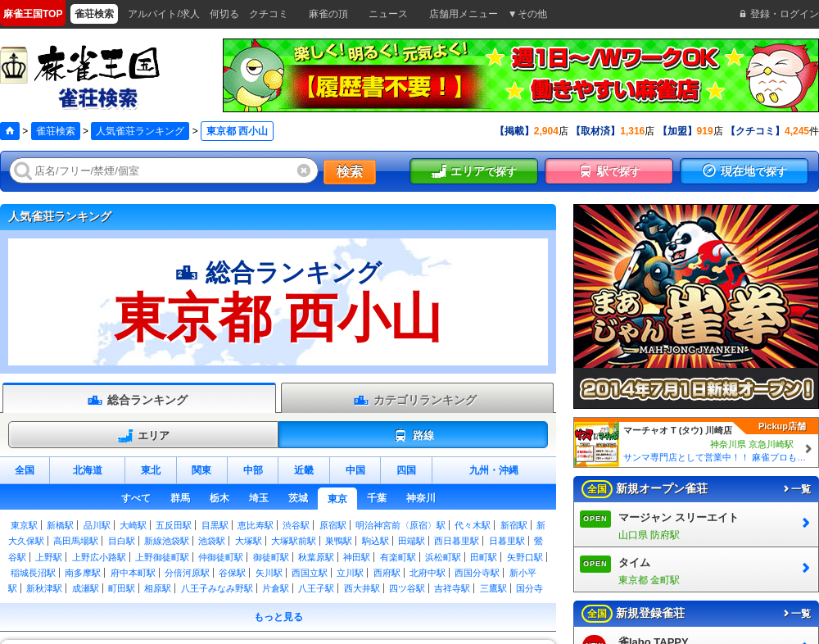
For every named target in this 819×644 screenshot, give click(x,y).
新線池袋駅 (167, 541)
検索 (350, 172)
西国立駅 (310, 573)
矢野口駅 (525, 557)
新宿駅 (514, 525)
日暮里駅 (507, 541)
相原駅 (158, 588)
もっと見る (278, 617)
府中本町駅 (133, 573)
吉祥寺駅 (452, 588)
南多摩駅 (83, 573)
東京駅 (24, 525)
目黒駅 (215, 525)
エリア (143, 436)
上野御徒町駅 (162, 557)
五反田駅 (174, 525)
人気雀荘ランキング (140, 131)
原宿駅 (333, 525)
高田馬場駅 (76, 541)
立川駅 (350, 573)
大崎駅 (133, 525)
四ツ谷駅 (407, 588)
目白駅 (122, 541)
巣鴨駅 (339, 541)
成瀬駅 (86, 588)
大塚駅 (249, 541)
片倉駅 (276, 588)
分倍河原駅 (187, 573)
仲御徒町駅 (221, 557)
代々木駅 (473, 525)
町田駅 (122, 588)
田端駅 (412, 541)
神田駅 (357, 557)
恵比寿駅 (256, 525)
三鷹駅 (493, 588)
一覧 (796, 489)
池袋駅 (212, 541)
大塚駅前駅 (294, 541)
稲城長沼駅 (33, 573)
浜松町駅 (443, 557)
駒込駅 (376, 541)
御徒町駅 (271, 557)
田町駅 (484, 557)
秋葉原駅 (316, 557)
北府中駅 (428, 573)
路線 (413, 436)
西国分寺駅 (477, 573)
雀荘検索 (56, 131)
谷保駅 (232, 573)
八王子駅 (316, 588)
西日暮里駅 (457, 541)
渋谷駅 (296, 525)
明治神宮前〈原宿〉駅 (400, 525)
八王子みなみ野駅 (217, 588)
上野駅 (49, 557)
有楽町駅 (398, 557)
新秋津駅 (44, 588)
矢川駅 (269, 573)
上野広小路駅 (99, 557)
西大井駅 (362, 588)
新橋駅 (60, 525)
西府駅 (387, 573)
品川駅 (97, 525)
